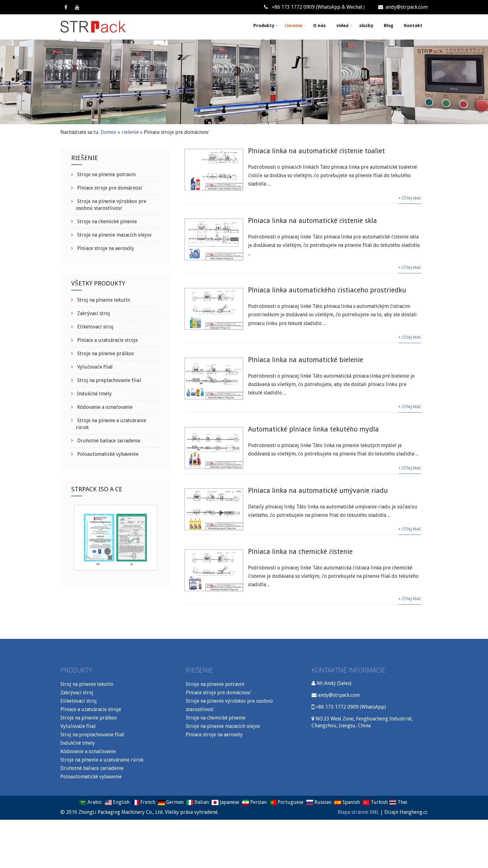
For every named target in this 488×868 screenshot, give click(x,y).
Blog (389, 26)
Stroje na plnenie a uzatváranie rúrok (102, 760)
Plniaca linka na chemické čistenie (300, 552)
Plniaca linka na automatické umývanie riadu (318, 491)
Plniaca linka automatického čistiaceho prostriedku (327, 290)
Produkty (266, 26)
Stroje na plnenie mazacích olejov (114, 235)
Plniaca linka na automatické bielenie (306, 360)
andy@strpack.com (403, 7)
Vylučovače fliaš (94, 367)
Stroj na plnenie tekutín (103, 300)
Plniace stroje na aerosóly (105, 248)
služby (366, 26)
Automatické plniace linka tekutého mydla (313, 429)
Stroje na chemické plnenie (106, 222)
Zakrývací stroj (93, 313)
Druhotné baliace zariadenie (108, 441)
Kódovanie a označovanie (104, 407)
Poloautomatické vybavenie (107, 454)
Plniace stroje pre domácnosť (109, 188)
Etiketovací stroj (95, 327)
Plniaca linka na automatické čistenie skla (312, 221)
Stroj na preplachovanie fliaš (108, 380)
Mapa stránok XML (358, 812)
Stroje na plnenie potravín (106, 175)
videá (345, 26)
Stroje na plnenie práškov (105, 354)
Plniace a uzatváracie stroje (107, 340)
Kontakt (413, 26)
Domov (108, 132)
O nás (319, 26)
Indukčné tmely (94, 394)
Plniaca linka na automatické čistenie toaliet (317, 151)
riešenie (296, 26)
